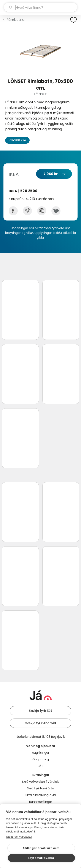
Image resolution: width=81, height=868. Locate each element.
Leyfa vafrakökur (41, 858)
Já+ (40, 766)
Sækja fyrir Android (41, 723)
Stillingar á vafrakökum (41, 848)
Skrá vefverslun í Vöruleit (40, 782)
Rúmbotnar (16, 20)
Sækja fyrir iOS (41, 711)
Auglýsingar (41, 753)
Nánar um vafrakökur (19, 837)
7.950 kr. (51, 174)
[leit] (40, 7)
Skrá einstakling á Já (41, 795)
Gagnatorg (41, 759)
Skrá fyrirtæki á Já (40, 788)
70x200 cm (17, 140)
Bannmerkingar (41, 802)
